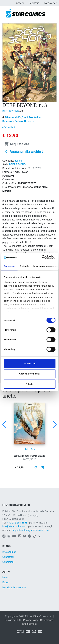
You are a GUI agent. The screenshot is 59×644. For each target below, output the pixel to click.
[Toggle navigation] (54, 13)
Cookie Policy (30, 624)
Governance (47, 620)
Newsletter (50, 3)
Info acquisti (9, 552)
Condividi (9, 127)
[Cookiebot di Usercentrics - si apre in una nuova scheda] (42, 257)
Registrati (34, 3)
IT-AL (19, 620)
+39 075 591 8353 (17, 523)
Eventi (6, 582)
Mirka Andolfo (13, 117)
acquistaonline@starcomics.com (30, 530)
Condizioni (8, 562)
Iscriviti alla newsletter (15, 588)
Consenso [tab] (9, 266)
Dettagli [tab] (24, 266)
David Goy (28, 117)
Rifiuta (29, 384)
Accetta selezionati (29, 374)
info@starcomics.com (15, 526)
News (6, 577)
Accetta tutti (29, 363)
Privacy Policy (31, 620)
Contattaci (8, 557)
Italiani (18, 161)
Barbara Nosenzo (24, 121)
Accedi (20, 3)
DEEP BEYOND (11, 111)
